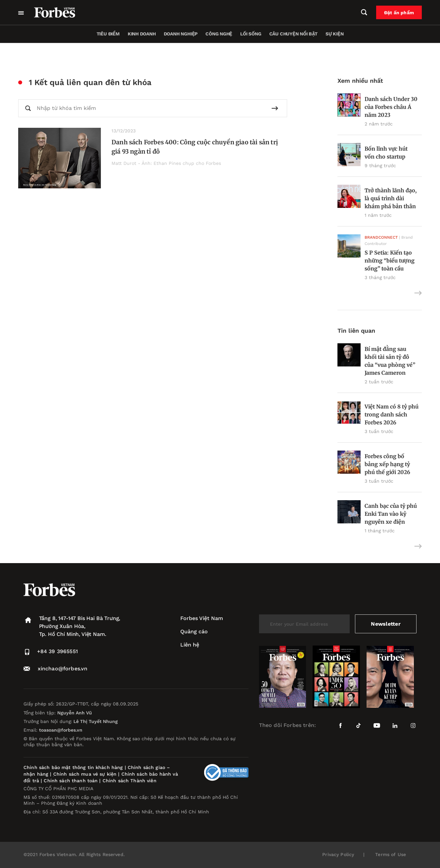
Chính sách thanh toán (71, 781)
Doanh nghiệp (181, 34)
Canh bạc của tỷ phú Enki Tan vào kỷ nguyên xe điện (391, 514)
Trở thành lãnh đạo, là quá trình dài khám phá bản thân (391, 198)
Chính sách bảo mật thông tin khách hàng (73, 767)
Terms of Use (391, 854)
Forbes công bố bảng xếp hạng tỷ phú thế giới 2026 (387, 464)
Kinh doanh (142, 34)
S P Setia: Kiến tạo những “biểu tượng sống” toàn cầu (390, 261)
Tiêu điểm (108, 34)
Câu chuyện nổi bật (293, 34)
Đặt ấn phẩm (399, 13)
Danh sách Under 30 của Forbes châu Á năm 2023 (391, 107)
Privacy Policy (338, 854)
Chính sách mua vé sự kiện (86, 774)
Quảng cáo (194, 631)
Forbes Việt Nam (202, 618)
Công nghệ (219, 34)
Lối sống (251, 34)
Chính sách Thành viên (130, 781)
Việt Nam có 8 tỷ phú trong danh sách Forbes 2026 (392, 414)
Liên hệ (190, 645)
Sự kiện (335, 34)
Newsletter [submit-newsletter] (386, 624)
